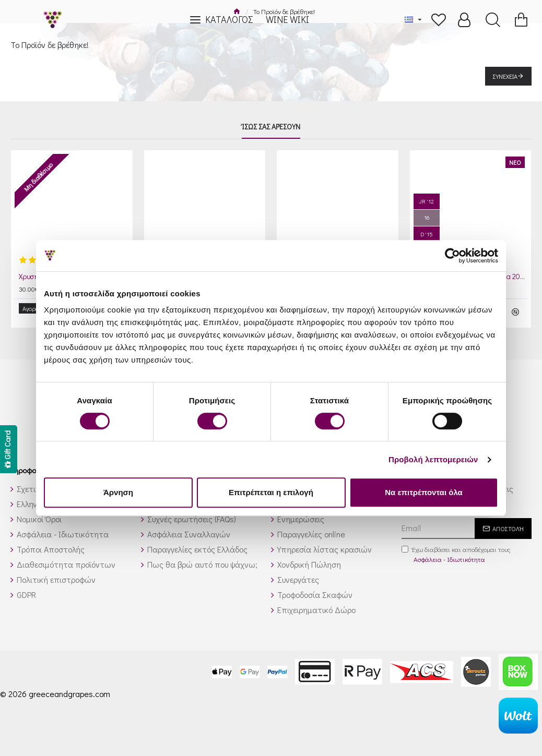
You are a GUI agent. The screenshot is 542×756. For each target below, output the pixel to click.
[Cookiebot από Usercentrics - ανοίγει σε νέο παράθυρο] (452, 256)
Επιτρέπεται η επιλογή (271, 492)
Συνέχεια (505, 76)
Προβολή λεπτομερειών (433, 459)
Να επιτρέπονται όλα (424, 492)
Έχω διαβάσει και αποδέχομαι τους (456, 547)
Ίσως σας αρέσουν (271, 127)
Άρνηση (118, 492)
